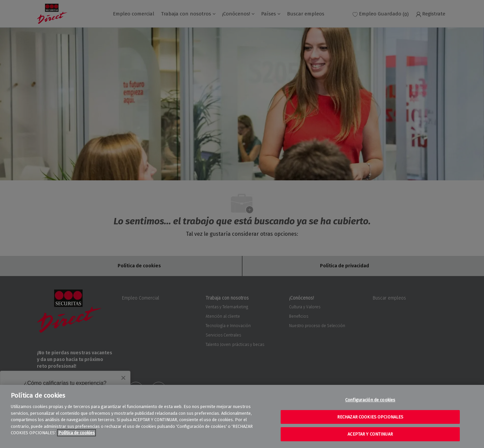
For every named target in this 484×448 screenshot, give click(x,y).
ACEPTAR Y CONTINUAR (370, 434)
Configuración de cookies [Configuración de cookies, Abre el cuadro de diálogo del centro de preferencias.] (370, 400)
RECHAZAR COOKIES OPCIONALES (370, 417)
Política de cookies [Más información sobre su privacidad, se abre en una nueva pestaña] (76, 433)
